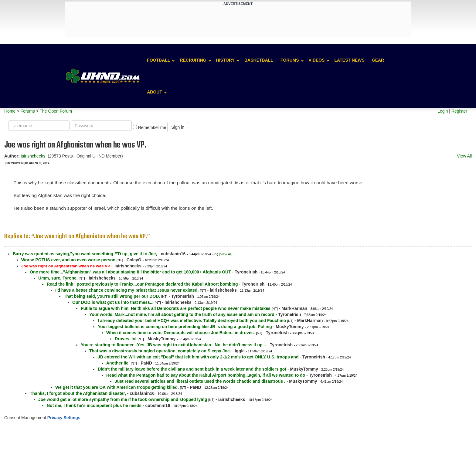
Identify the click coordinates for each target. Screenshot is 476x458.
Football (158, 60)
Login (443, 111)
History (225, 60)
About (155, 92)
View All (464, 156)
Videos (317, 60)
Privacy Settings (64, 418)
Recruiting (193, 60)
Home (10, 111)
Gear (378, 60)
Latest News (349, 60)
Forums (290, 60)
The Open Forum (56, 111)
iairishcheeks (33, 156)
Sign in (178, 127)
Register (459, 111)
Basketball (259, 60)
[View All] (226, 254)
